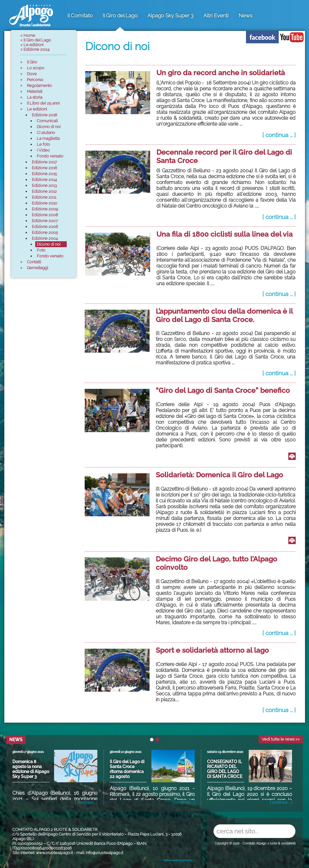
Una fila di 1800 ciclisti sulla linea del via (224, 234)
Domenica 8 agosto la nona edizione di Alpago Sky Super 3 (31, 769)
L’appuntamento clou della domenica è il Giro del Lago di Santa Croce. (224, 315)
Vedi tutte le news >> (281, 739)
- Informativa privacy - (178, 860)
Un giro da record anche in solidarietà (221, 73)
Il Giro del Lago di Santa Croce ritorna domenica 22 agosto (127, 769)
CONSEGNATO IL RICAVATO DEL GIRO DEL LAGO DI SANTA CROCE (225, 769)
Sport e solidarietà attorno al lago (212, 650)
